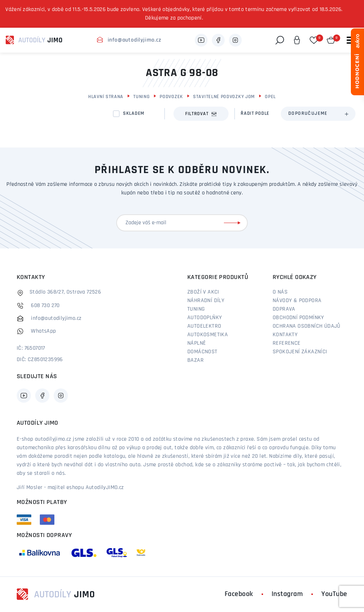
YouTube (334, 594)
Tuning (141, 97)
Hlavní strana (106, 97)
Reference (287, 343)
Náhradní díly (206, 301)
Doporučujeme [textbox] (308, 114)
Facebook (239, 594)
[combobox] (318, 114)
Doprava (284, 309)
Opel (270, 97)
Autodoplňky (205, 318)
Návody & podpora (297, 301)
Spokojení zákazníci (300, 352)
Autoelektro (204, 326)
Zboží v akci (203, 292)
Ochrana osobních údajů (307, 326)
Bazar (196, 360)
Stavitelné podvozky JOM (224, 97)
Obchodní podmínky (298, 318)
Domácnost (202, 352)
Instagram (287, 594)
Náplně (197, 343)
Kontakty (285, 335)
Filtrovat (201, 114)
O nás (280, 292)
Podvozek (171, 97)
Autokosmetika (208, 335)
